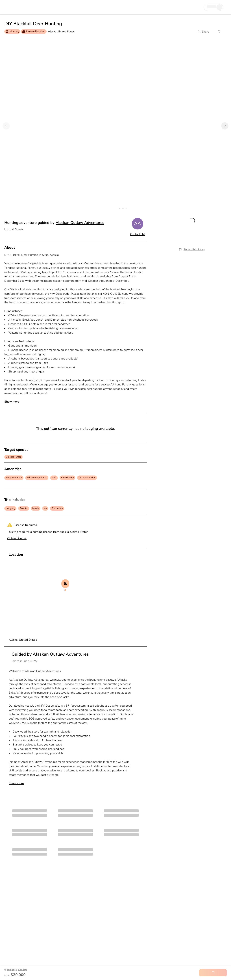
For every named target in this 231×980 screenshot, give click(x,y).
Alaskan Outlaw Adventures (80, 223)
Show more (12, 402)
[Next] (225, 126)
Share (203, 32)
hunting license (42, 532)
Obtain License (17, 538)
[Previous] (6, 126)
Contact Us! (138, 234)
